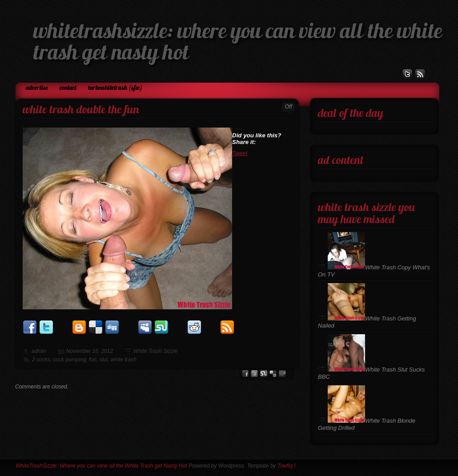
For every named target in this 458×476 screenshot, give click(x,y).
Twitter (254, 374)
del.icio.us (273, 374)
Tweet (240, 153)
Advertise (37, 88)
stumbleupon (264, 374)
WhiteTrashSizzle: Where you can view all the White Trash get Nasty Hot (101, 466)
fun (93, 360)
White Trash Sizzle (155, 351)
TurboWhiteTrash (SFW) (115, 88)
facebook (245, 374)
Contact (68, 88)
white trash (124, 360)
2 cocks (41, 360)
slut (103, 360)
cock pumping (69, 360)
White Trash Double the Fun (81, 110)
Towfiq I (287, 466)
